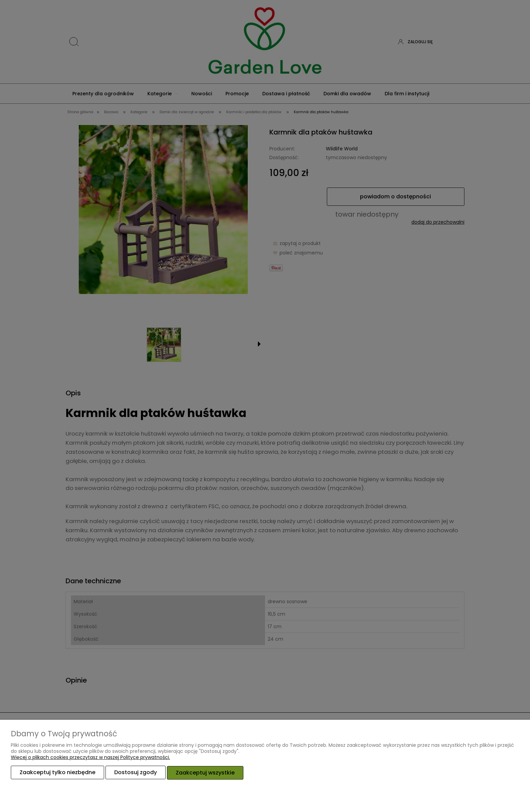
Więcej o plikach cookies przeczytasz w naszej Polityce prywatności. (90, 758)
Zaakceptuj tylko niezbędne (57, 773)
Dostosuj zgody (136, 773)
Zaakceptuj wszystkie (205, 773)
